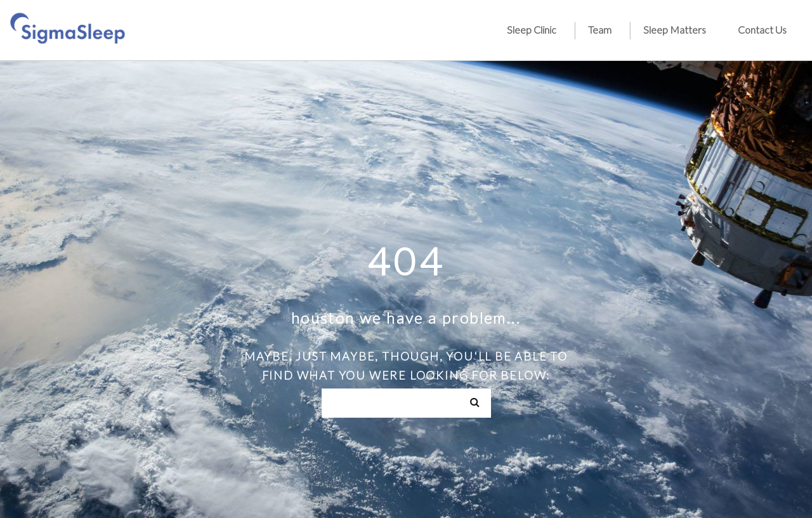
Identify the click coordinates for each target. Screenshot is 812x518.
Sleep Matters (675, 30)
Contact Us (762, 30)
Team (600, 30)
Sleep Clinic (532, 30)
